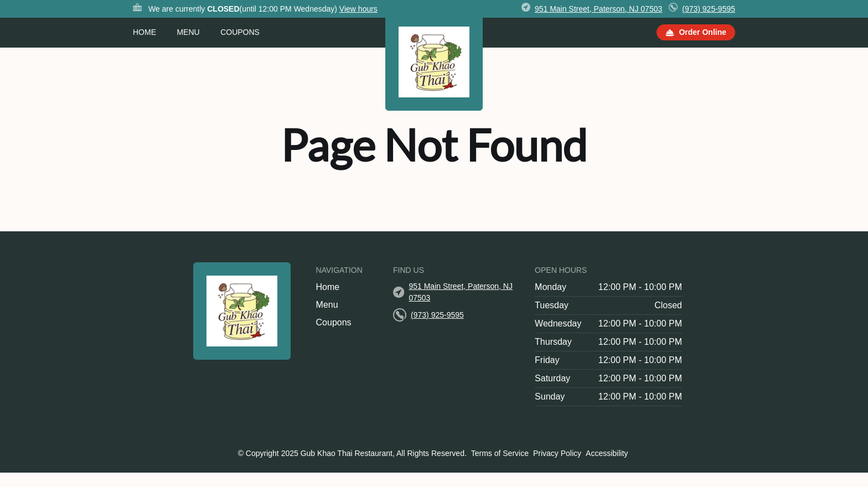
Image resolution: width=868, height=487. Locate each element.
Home (144, 32)
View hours (358, 9)
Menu (188, 32)
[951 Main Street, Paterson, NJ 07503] (598, 9)
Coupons (240, 32)
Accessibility (607, 453)
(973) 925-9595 (709, 9)
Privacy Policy (557, 453)
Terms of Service (500, 453)
